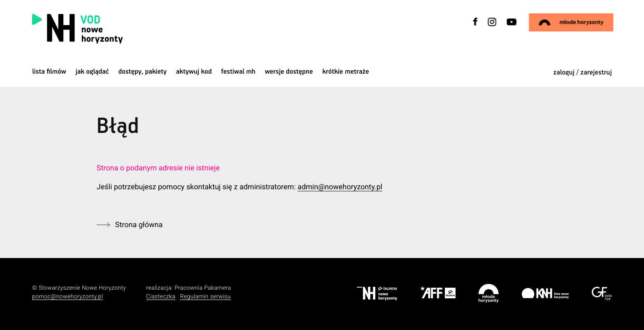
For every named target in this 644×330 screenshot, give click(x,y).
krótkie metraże (345, 72)
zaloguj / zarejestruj (583, 73)
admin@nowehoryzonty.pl (340, 187)
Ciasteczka (161, 297)
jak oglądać (92, 72)
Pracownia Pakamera (203, 288)
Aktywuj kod (194, 72)
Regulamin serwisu (206, 297)
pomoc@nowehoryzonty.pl (67, 297)
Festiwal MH (238, 72)
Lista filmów (49, 72)
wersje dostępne (289, 72)
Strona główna (139, 225)
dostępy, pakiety (143, 72)
